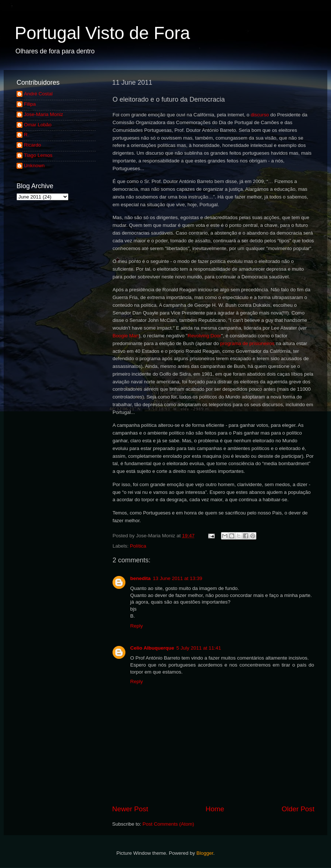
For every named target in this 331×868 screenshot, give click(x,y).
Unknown (34, 166)
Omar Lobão (38, 125)
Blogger (205, 853)
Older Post (298, 809)
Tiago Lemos (38, 155)
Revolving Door (204, 336)
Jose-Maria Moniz (44, 114)
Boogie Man (126, 336)
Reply (137, 626)
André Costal (38, 94)
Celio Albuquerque (152, 648)
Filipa (30, 104)
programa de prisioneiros (247, 343)
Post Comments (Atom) (168, 824)
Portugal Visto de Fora (102, 33)
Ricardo (33, 145)
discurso (260, 115)
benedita (140, 578)
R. (26, 135)
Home (215, 809)
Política (138, 546)
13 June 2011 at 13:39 (178, 578)
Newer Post (130, 809)
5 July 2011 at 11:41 (199, 648)
